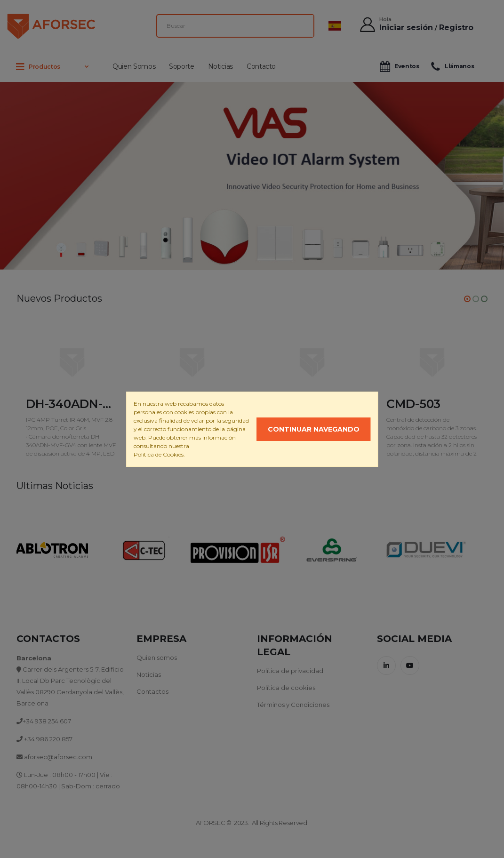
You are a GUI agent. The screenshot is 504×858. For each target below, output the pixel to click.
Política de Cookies (159, 454)
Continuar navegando (314, 429)
